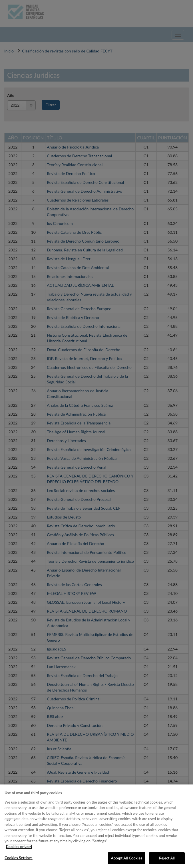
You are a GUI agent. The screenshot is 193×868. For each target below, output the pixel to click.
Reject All (167, 858)
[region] (96, 826)
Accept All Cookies (127, 858)
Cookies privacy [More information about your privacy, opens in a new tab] (19, 847)
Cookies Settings (19, 858)
